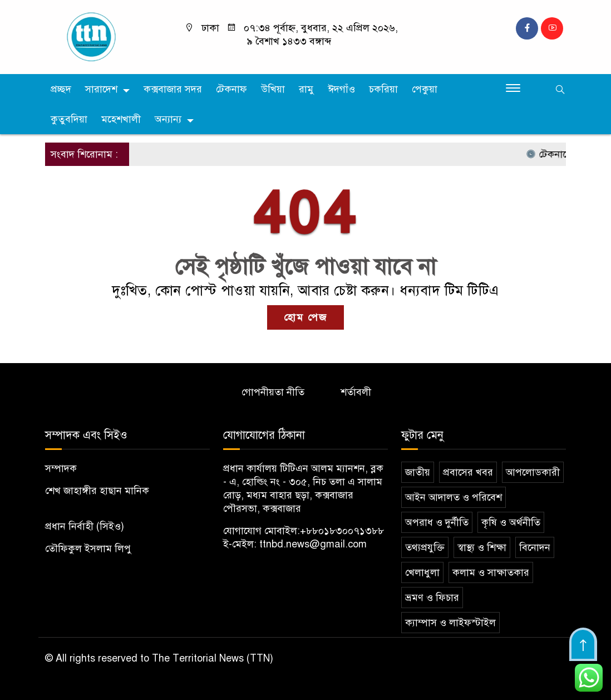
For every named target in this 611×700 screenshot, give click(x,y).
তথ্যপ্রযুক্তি (425, 547)
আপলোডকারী (533, 472)
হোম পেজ (305, 317)
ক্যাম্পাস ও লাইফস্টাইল (450, 623)
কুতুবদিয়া (69, 119)
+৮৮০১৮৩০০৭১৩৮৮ (342, 531)
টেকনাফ (231, 89)
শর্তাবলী (356, 392)
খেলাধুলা (422, 572)
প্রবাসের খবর (468, 472)
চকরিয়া (383, 89)
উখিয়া (273, 89)
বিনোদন (535, 547)
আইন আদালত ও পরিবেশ (454, 497)
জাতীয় (418, 472)
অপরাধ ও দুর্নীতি (437, 522)
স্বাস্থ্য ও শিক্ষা (482, 547)
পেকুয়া (425, 89)
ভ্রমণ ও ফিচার (432, 598)
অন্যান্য (168, 119)
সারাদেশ (101, 89)
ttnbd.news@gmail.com (313, 544)
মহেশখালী (121, 119)
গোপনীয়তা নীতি (273, 392)
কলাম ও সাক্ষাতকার (491, 572)
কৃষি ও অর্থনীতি (511, 522)
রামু (306, 89)
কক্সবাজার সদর (173, 89)
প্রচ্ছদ (61, 89)
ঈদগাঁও (341, 89)
